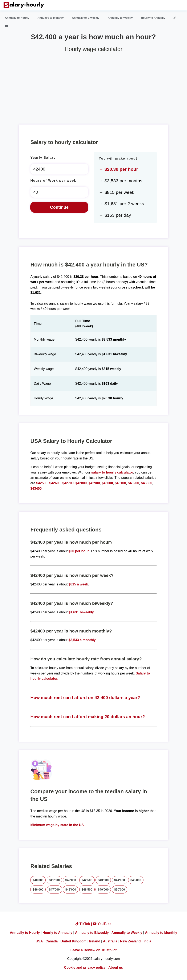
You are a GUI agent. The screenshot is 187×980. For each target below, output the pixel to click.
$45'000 (136, 880)
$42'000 (71, 880)
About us (116, 968)
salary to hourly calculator (112, 472)
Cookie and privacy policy (85, 968)
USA (39, 941)
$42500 (42, 483)
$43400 (36, 489)
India (147, 941)
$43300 (147, 483)
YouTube (102, 924)
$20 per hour (79, 551)
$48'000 (71, 889)
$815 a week (78, 584)
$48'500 (87, 889)
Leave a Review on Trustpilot (94, 950)
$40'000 (38, 880)
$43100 (120, 483)
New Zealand (130, 941)
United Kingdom (73, 941)
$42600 (55, 483)
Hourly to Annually (153, 18)
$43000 (107, 483)
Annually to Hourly (17, 18)
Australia (110, 941)
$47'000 (54, 889)
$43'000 (103, 880)
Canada (52, 941)
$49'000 (103, 889)
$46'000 (38, 889)
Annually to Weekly (120, 18)
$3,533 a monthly (82, 640)
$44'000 (120, 880)
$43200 (133, 483)
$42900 (94, 483)
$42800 (81, 483)
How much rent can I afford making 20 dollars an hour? (88, 717)
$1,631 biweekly (81, 612)
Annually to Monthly (50, 18)
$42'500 (87, 880)
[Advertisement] (93, 87)
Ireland (95, 941)
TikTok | (84, 924)
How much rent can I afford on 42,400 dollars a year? (85, 697)
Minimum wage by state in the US (57, 825)
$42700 (68, 483)
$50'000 (120, 889)
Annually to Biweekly (86, 18)
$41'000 (54, 880)
